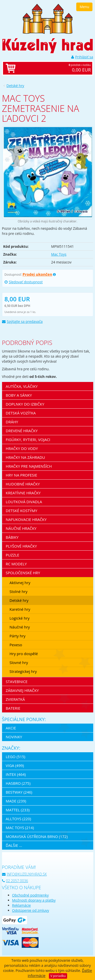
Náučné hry (20, 627)
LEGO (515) (16, 757)
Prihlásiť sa (82, 57)
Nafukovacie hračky (26, 519)
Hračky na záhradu (25, 457)
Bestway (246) (19, 792)
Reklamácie (22, 905)
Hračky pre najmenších (29, 466)
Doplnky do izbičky (25, 404)
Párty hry (18, 636)
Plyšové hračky (21, 546)
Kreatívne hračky (23, 493)
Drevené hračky (22, 431)
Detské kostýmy (22, 511)
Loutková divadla (24, 502)
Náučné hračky (21, 528)
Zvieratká (15, 699)
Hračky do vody (22, 448)
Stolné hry (19, 591)
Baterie (13, 708)
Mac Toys (59, 254)
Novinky (14, 737)
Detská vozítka (21, 413)
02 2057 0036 (15, 881)
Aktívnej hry (20, 583)
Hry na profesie (22, 475)
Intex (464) (16, 774)
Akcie (11, 728)
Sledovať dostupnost (24, 282)
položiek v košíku (53, 68)
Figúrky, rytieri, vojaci (28, 440)
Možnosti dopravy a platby (34, 900)
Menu (84, 7)
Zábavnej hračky (22, 690)
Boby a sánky (19, 395)
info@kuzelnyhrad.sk (24, 874)
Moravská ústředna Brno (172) (37, 836)
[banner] (48, 18)
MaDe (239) (16, 801)
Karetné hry (20, 609)
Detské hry (15, 86)
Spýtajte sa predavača (22, 321)
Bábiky (12, 537)
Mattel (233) (18, 810)
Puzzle (13, 555)
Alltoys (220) (18, 819)
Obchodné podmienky (31, 895)
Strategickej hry (23, 671)
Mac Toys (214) (20, 828)
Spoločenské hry (23, 573)
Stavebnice (17, 681)
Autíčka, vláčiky (22, 386)
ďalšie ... (14, 845)
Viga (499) (15, 765)
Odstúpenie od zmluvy (31, 910)
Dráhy (12, 422)
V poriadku (58, 976)
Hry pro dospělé (24, 654)
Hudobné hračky (23, 484)
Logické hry (20, 618)
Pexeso (16, 645)
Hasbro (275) (18, 783)
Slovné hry (19, 662)
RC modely (16, 564)
